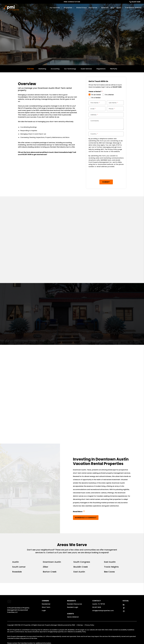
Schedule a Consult (86, 508)
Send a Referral (73, 607)
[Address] (106, 115)
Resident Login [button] (73, 598)
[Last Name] (115, 103)
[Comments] (106, 124)
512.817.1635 (136, 2)
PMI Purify (114, 69)
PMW (73, 616)
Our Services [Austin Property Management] (55, 8)
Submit (107, 172)
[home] (11, 8)
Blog (112, 8)
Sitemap (80, 616)
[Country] (106, 134)
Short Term (46, 598)
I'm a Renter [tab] (109, 95)
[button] (124, 595)
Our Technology (70, 69)
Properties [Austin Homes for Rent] (68, 8)
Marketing (42, 69)
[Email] (97, 109)
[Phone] (115, 109)
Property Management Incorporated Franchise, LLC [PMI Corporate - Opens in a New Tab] (18, 599)
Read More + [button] (102, 502)
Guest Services (86, 69)
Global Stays (82, 8)
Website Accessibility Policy (77, 622)
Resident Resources (75, 594)
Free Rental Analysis (133, 8)
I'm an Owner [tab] (96, 95)
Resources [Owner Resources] (93, 8)
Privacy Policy (90, 616)
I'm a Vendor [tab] (96, 98)
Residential (46, 594)
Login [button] (44, 601)
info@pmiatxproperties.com (103, 601)
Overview (30, 69)
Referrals (105, 8)
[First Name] (97, 103)
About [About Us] (119, 8)
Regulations (101, 69)
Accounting (55, 69)
